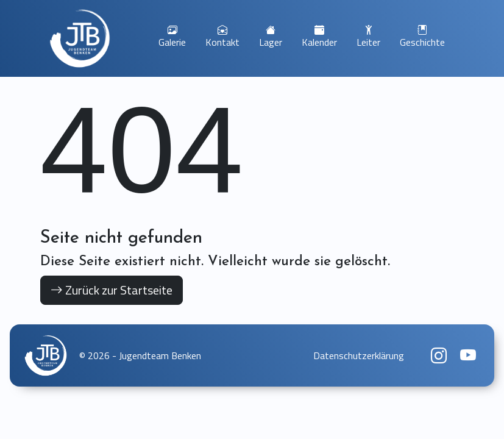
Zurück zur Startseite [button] (112, 290)
